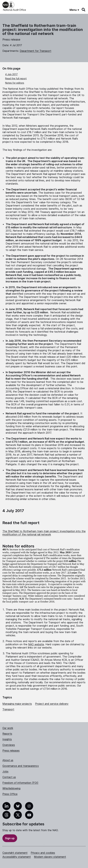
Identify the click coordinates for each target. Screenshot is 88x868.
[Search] (84, 10)
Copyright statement (15, 853)
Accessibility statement (17, 857)
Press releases (11, 751)
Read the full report (16, 78)
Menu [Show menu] (73, 10)
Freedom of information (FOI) (20, 783)
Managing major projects (17, 704)
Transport (8, 709)
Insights (7, 739)
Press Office (10, 794)
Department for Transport (36, 51)
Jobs (5, 771)
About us (8, 760)
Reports (7, 734)
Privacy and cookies (43, 853)
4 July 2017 (11, 74)
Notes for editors (15, 83)
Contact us (9, 777)
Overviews (9, 745)
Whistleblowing (11, 788)
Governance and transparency (21, 766)
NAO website (36, 644)
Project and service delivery (52, 704)
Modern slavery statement (50, 857)
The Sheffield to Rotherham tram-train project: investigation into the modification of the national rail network (44, 533)
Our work (8, 728)
